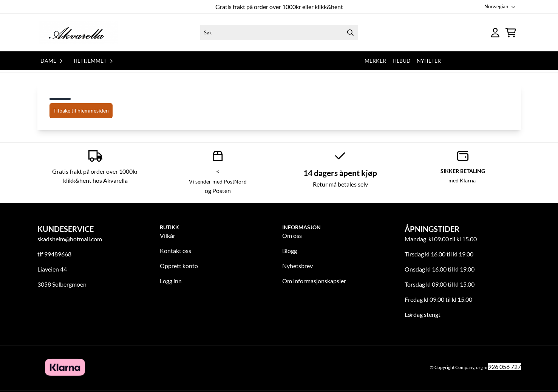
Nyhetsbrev (298, 266)
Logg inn (171, 281)
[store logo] (79, 32)
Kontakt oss (175, 251)
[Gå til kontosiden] (495, 33)
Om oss (292, 235)
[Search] (351, 32)
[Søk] (279, 32)
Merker (375, 61)
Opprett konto (179, 266)
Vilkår (168, 235)
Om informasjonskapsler (314, 281)
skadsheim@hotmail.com (70, 239)
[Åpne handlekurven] (511, 33)
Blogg (290, 251)
